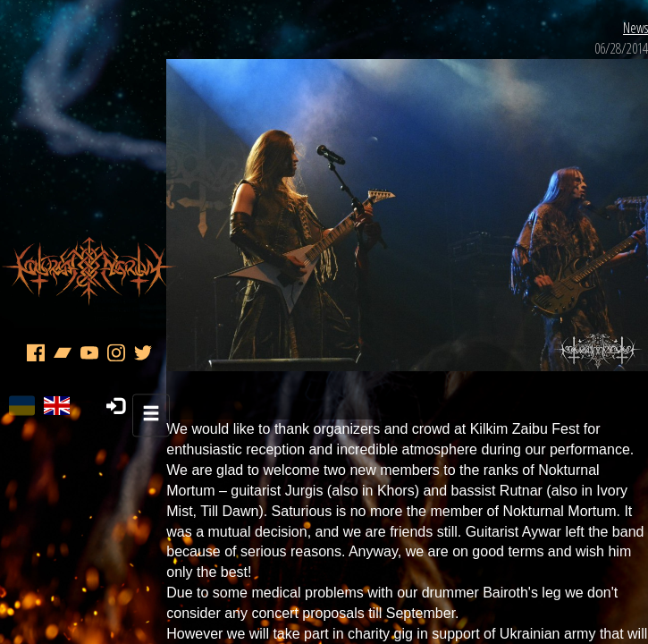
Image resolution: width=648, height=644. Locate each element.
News (614, 143)
